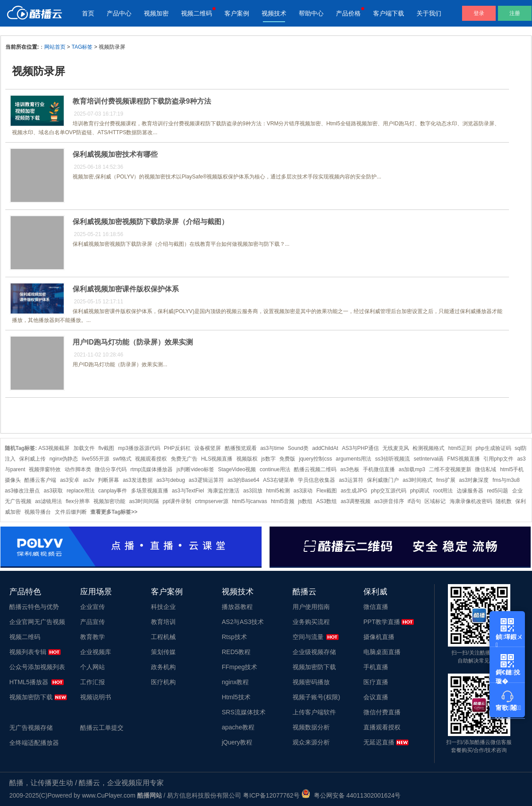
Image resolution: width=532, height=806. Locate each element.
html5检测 (278, 491)
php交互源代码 (389, 491)
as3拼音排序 (389, 501)
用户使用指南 (311, 607)
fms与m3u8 (506, 480)
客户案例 (237, 13)
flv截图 (106, 448)
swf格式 (122, 459)
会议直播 (376, 697)
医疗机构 (163, 682)
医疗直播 (376, 682)
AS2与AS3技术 (243, 622)
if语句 (414, 501)
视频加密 (156, 13)
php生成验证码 (493, 448)
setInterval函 (429, 459)
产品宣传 (93, 622)
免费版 (287, 459)
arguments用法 (354, 459)
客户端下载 (389, 13)
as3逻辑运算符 (206, 480)
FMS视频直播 (463, 459)
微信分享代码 (111, 469)
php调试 (420, 491)
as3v (88, 480)
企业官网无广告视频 (37, 622)
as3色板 (350, 469)
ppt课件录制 (177, 501)
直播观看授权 (382, 727)
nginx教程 (235, 682)
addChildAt (325, 448)
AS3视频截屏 (54, 448)
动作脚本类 (78, 469)
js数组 (306, 501)
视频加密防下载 (31, 697)
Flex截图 (327, 491)
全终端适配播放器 (34, 743)
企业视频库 (96, 652)
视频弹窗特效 (45, 469)
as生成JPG (354, 491)
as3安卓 (70, 480)
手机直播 (376, 667)
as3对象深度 (474, 480)
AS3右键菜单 (279, 480)
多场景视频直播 (150, 491)
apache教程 (238, 727)
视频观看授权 (151, 459)
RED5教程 (236, 652)
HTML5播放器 (29, 682)
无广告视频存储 (31, 728)
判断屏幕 (108, 480)
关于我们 (429, 13)
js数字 (268, 459)
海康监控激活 (224, 491)
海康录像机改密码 (471, 501)
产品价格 (348, 13)
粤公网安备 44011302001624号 (351, 795)
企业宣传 (93, 607)
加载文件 (84, 448)
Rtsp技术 (234, 637)
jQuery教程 (237, 742)
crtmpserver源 (211, 501)
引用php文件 (498, 459)
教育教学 (93, 637)
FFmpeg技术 (239, 667)
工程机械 (163, 637)
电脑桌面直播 (382, 652)
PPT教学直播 (382, 622)
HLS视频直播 (217, 459)
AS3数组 (327, 501)
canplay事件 (113, 491)
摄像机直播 (379, 637)
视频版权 (247, 459)
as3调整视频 (356, 501)
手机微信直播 (379, 469)
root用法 (443, 491)
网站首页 (55, 47)
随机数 (504, 501)
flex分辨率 (78, 501)
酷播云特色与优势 (34, 607)
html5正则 (460, 448)
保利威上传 (32, 459)
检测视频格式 (428, 448)
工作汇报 (93, 682)
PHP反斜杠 (177, 448)
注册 (515, 13)
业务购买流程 (311, 622)
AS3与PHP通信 (360, 448)
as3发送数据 (137, 480)
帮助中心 (311, 13)
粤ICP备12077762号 (271, 795)
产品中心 (119, 13)
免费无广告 (184, 459)
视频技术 (274, 13)
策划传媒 (163, 652)
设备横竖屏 (208, 448)
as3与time (272, 448)
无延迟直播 (379, 742)
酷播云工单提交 (102, 728)
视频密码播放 (311, 682)
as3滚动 (303, 491)
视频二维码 (197, 13)
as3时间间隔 (144, 501)
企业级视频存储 (314, 652)
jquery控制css (316, 459)
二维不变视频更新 (450, 469)
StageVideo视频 (237, 469)
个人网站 (93, 667)
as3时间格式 (418, 480)
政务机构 (163, 667)
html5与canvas (249, 501)
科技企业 (163, 607)
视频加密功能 (109, 501)
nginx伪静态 (64, 459)
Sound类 (298, 448)
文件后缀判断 (71, 512)
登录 (479, 13)
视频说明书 (96, 697)
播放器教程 (237, 607)
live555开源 (96, 459)
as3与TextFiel (188, 491)
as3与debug (171, 480)
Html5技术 (236, 697)
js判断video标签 (195, 469)
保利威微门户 (383, 480)
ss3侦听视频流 (393, 459)
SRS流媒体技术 (244, 712)
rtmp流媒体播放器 (151, 469)
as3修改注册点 (22, 491)
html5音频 (283, 501)
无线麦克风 (396, 448)
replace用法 (80, 491)
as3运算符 (351, 480)
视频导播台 (38, 512)
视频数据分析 (311, 727)
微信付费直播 (382, 712)
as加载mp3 (412, 469)
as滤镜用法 (48, 501)
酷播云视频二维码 (315, 469)
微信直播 (376, 607)
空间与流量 (308, 637)
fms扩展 (445, 480)
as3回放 (253, 491)
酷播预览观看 (241, 448)
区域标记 (435, 501)
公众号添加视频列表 (37, 667)
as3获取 (53, 491)
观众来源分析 (311, 742)
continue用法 (275, 469)
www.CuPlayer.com (109, 795)
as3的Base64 (243, 480)
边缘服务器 (470, 491)
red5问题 (497, 491)
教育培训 (163, 622)
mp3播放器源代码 (139, 448)
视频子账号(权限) (316, 697)
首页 (88, 13)
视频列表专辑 (28, 652)
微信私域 (486, 469)
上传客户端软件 (314, 712)
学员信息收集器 (316, 480)
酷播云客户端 (40, 480)
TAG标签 (82, 47)
